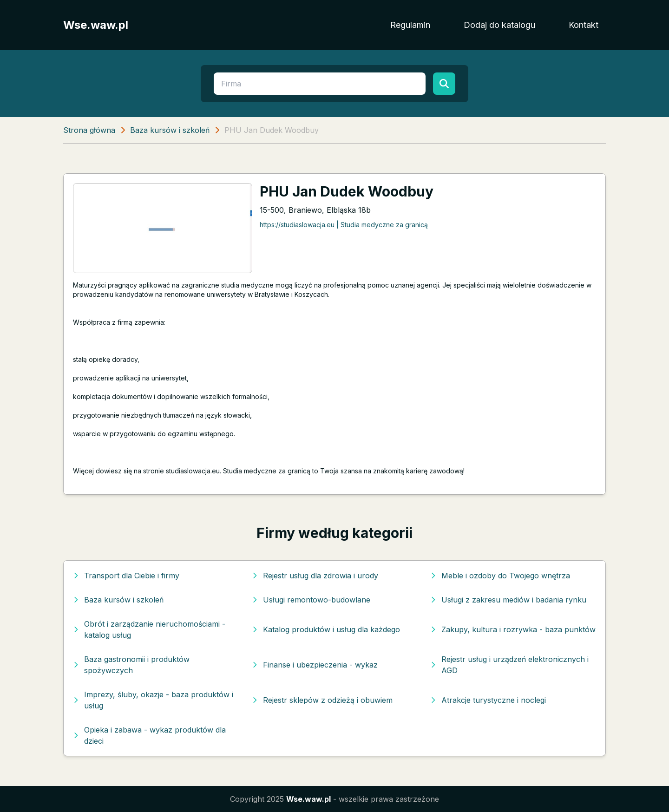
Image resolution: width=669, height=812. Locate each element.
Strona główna (89, 130)
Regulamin (410, 25)
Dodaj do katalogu (499, 25)
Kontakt (584, 25)
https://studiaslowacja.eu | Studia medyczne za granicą (344, 225)
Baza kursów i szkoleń (170, 130)
